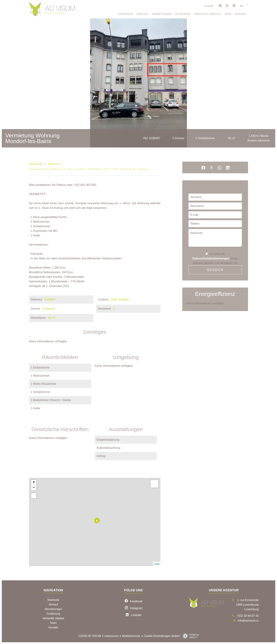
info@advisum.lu (248, 621)
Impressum (112, 636)
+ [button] (34, 483)
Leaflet (157, 564)
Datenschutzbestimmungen (211, 258)
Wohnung (54, 164)
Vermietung (36, 164)
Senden (215, 270)
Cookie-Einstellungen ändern (162, 636)
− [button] (34, 488)
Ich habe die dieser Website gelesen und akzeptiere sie (215, 258)
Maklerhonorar (131, 636)
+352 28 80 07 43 (248, 616)
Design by (190, 636)
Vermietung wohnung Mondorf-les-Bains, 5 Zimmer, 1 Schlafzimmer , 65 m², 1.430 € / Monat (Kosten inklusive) (89, 169)
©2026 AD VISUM (90, 636)
